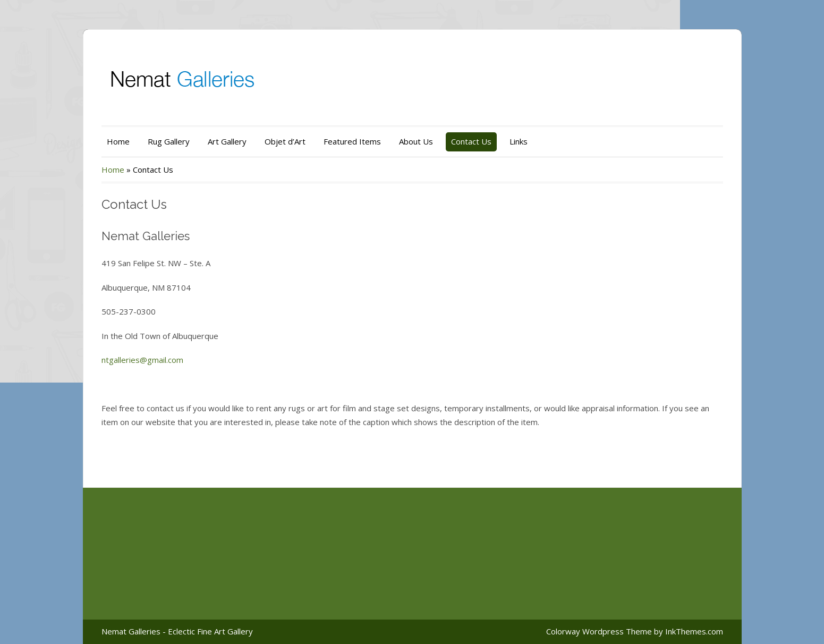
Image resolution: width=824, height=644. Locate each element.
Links (519, 141)
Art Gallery (227, 141)
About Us (416, 141)
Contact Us (471, 141)
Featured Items (352, 141)
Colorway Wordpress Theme (599, 631)
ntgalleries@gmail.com (142, 360)
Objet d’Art (285, 141)
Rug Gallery (169, 141)
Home (118, 141)
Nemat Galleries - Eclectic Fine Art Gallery (177, 631)
